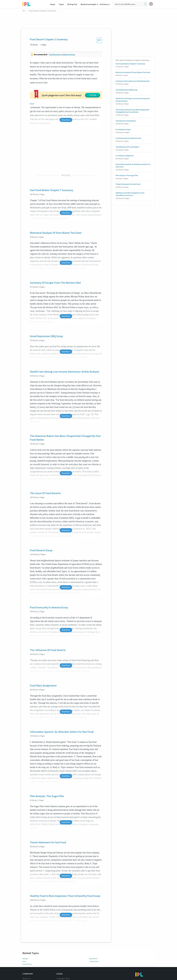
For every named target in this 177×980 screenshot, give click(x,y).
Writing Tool (73, 4)
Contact (26, 957)
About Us (26, 954)
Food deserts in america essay (62, 54)
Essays (54, 4)
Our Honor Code (63, 960)
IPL (24, 11)
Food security (27, 939)
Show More (66, 95)
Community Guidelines (66, 957)
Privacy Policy (62, 963)
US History (104, 4)
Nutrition (25, 934)
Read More (66, 188)
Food (24, 937)
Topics (62, 4)
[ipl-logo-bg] (27, 4)
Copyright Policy (63, 954)
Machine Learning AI (89, 4)
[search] (145, 4)
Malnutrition (94, 934)
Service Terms (62, 966)
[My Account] (152, 4)
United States (94, 937)
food (50, 83)
